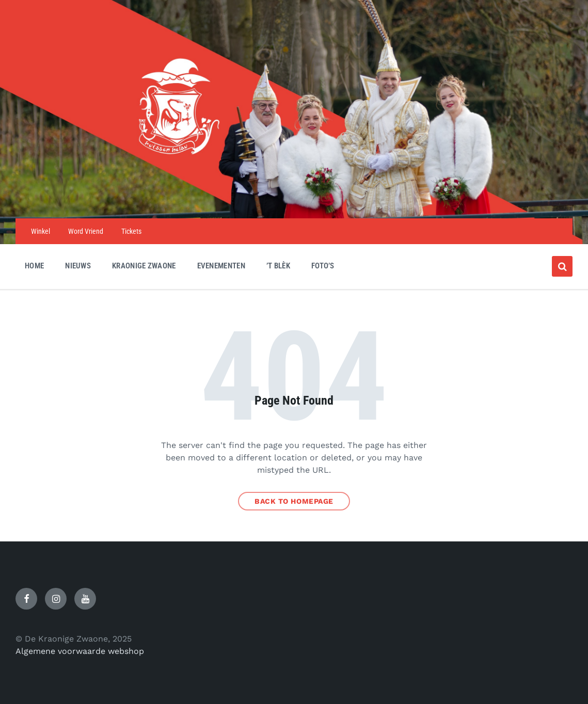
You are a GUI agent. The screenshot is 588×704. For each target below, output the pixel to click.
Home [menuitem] (34, 266)
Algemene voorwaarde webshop (80, 651)
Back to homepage (294, 501)
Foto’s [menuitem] (323, 266)
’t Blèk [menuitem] (278, 266)
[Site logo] (294, 198)
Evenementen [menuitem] (221, 266)
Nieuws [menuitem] (78, 266)
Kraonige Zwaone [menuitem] (144, 266)
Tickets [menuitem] (131, 231)
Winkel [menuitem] (41, 231)
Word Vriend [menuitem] (86, 231)
